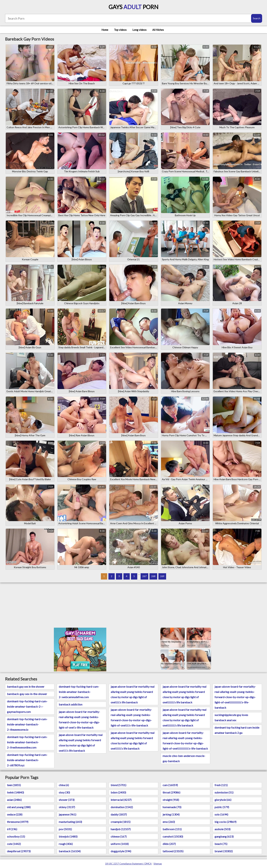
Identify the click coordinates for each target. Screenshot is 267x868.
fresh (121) (221, 785)
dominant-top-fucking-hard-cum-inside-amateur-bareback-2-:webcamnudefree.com (79, 692)
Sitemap (158, 864)
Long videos (139, 30)
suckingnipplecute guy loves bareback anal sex (231, 717)
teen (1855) (14, 785)
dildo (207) (169, 844)
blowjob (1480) (68, 836)
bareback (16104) (70, 851)
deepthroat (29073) (19, 851)
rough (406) (66, 844)
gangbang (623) (224, 836)
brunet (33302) (224, 851)
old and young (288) (19, 807)
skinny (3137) (67, 807)
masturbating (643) (70, 822)
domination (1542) (122, 807)
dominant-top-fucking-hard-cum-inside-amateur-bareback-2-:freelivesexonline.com (27, 742)
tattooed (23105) (173, 851)
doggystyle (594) (121, 851)
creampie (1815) (121, 822)
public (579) (222, 807)
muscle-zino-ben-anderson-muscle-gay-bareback (184, 758)
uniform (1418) (120, 844)
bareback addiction (71, 704)
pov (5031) (65, 829)
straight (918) (171, 800)
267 (144, 576)
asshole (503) (222, 829)
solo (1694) (221, 814)
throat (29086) (171, 792)
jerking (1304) (171, 814)
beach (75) (221, 844)
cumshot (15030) (173, 836)
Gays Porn (133, 7)
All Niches (158, 30)
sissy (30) (64, 792)
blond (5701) (118, 785)
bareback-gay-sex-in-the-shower (27, 694)
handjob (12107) (121, 829)
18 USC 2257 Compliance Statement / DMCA (128, 864)
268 (153, 576)
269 (162, 576)
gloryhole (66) (223, 800)
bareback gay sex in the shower (26, 687)
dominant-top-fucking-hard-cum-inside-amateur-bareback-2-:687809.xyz (27, 760)
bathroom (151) (172, 829)
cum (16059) (170, 785)
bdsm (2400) (118, 792)
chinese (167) (119, 836)
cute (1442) (14, 844)
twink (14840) (15, 792)
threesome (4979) (18, 822)
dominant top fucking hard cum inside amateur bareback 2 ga (237, 730)
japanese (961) (67, 814)
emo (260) (169, 822)
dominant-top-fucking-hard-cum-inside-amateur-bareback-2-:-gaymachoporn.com (27, 706)
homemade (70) (172, 807)
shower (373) (67, 800)
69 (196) (12, 829)
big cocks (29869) (225, 822)
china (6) (64, 785)
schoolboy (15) (16, 836)
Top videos (120, 30)
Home (105, 30)
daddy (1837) (119, 814)
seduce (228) (15, 814)
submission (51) (224, 792)
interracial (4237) (121, 800)
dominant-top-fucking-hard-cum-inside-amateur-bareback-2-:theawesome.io (27, 724)
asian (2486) (14, 800)
